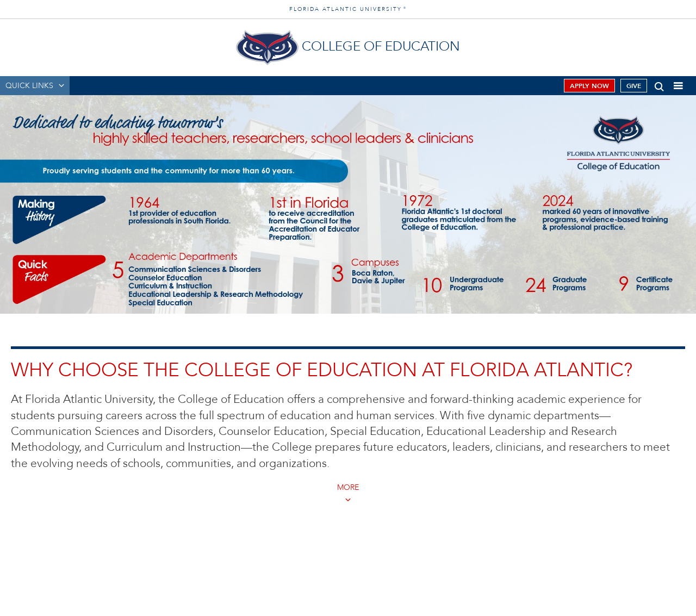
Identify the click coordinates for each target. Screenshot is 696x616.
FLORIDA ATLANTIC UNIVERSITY (348, 9)
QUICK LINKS (29, 86)
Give (634, 86)
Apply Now (589, 86)
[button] (659, 85)
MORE (348, 487)
